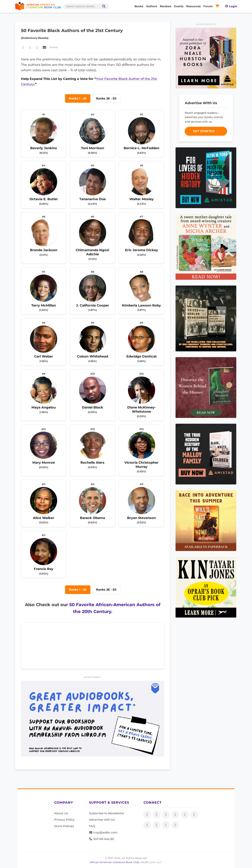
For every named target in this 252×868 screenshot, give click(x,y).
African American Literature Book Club (115, 862)
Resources (193, 6)
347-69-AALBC (102, 839)
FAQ (92, 826)
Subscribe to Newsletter (107, 813)
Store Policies (64, 826)
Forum (208, 6)
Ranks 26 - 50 (106, 98)
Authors (152, 6)
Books (139, 6)
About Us (61, 813)
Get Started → (206, 131)
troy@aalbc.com (103, 832)
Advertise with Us (102, 820)
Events (179, 6)
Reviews (166, 6)
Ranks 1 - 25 (78, 98)
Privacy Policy (64, 820)
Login (231, 6)
